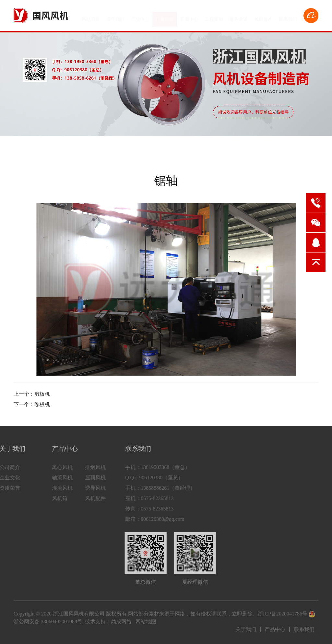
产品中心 (140, 16)
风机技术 (263, 16)
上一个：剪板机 (32, 394)
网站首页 (91, 16)
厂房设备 (165, 16)
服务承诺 (239, 16)
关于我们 (115, 16)
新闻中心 (189, 16)
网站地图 (146, 621)
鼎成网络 (121, 621)
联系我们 (288, 16)
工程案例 (214, 16)
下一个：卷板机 (32, 404)
